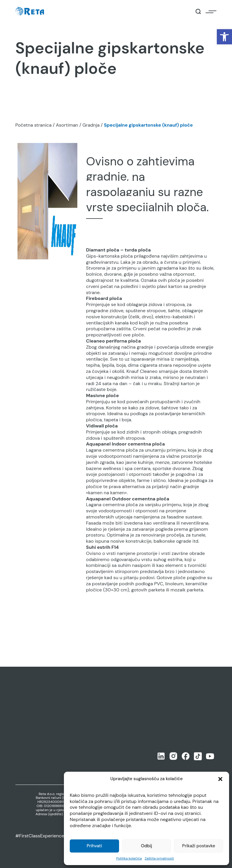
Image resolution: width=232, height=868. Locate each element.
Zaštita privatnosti (159, 858)
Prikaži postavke (199, 846)
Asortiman (67, 125)
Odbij (146, 846)
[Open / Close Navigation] (211, 11)
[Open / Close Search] (198, 12)
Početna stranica (34, 125)
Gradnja (91, 125)
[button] (224, 37)
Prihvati (94, 846)
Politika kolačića (129, 858)
